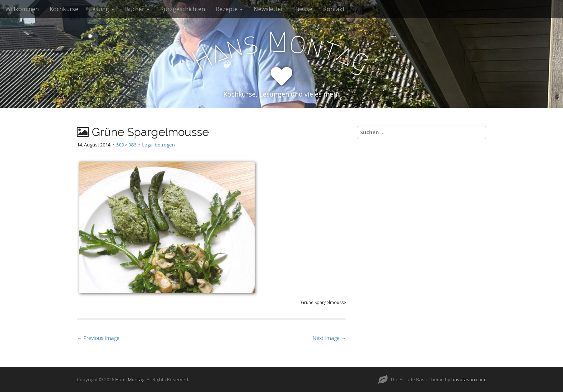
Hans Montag (130, 379)
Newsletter (268, 9)
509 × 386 (126, 145)
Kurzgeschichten (183, 9)
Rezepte (229, 9)
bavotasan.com (468, 379)
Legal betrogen (159, 145)
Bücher (137, 9)
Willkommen (22, 9)
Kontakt (334, 9)
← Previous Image (98, 338)
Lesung (102, 9)
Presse (303, 9)
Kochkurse (64, 9)
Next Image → (329, 338)
